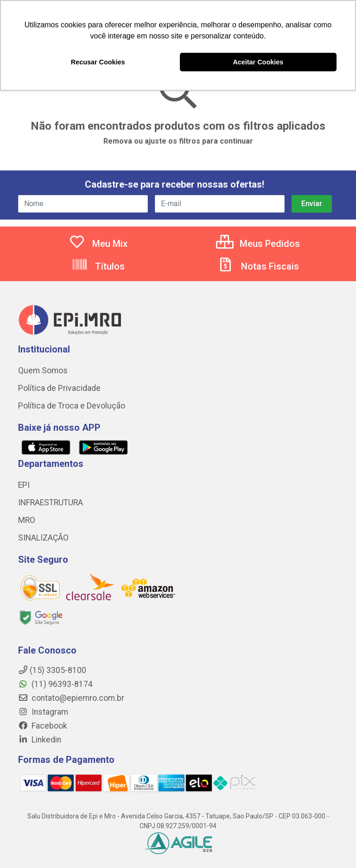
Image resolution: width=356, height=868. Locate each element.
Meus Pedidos (258, 244)
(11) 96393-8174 (55, 684)
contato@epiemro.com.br (71, 698)
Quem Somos (43, 371)
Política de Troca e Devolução (72, 406)
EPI (24, 485)
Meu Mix (98, 244)
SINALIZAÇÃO (43, 538)
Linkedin (40, 740)
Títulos (98, 266)
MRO (27, 520)
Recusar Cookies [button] (98, 62)
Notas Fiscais (258, 266)
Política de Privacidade (59, 388)
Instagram (43, 712)
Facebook (43, 726)
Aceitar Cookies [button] (258, 62)
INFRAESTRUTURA (51, 503)
